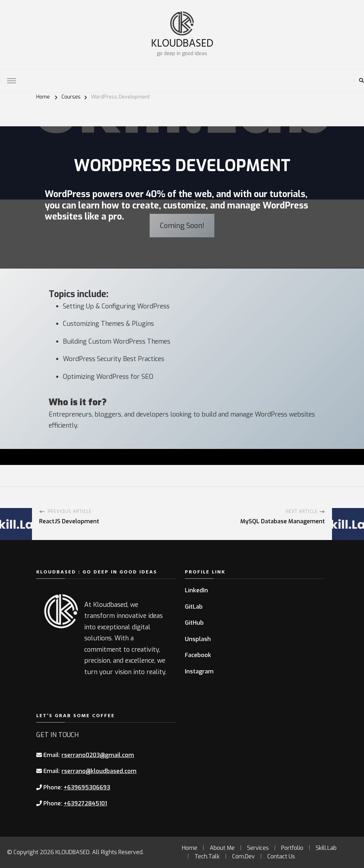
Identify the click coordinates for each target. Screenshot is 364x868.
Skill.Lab (326, 848)
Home (190, 848)
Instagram (199, 671)
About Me (222, 848)
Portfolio (292, 848)
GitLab (194, 607)
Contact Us (281, 856)
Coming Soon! (182, 218)
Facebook (198, 655)
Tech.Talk (207, 856)
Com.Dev (243, 856)
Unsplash (198, 639)
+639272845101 (85, 803)
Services (258, 848)
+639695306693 (87, 787)
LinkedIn (196, 590)
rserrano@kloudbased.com (99, 771)
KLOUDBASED (182, 43)
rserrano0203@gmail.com (98, 755)
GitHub (194, 623)
